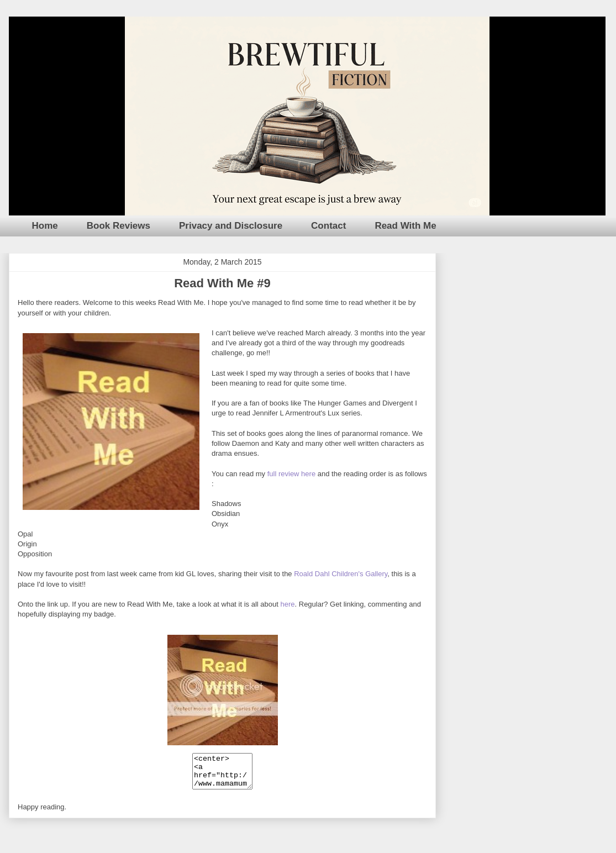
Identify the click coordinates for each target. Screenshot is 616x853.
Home (45, 226)
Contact (328, 226)
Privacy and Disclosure (231, 226)
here (287, 604)
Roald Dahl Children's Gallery (341, 574)
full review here (291, 474)
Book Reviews (119, 226)
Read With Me (405, 226)
